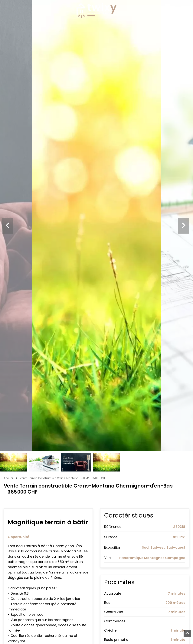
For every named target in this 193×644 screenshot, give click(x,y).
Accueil (9, 478)
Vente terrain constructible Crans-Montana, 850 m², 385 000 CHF (63, 478)
